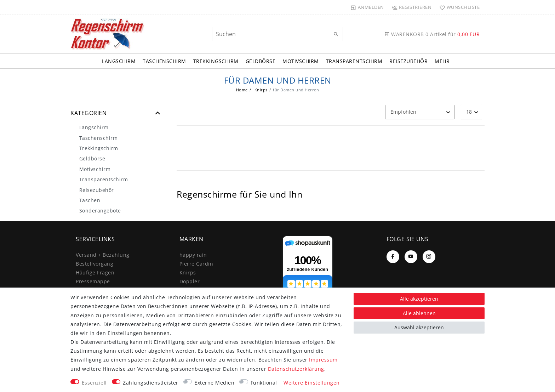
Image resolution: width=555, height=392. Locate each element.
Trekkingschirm (216, 61)
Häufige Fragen (95, 272)
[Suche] (336, 34)
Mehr (442, 61)
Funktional (264, 383)
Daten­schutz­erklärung (296, 369)
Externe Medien (214, 383)
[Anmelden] (367, 7)
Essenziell (94, 383)
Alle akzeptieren (419, 299)
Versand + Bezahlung (103, 255)
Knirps (260, 90)
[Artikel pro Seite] (471, 112)
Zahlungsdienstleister (151, 383)
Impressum (323, 360)
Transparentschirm (354, 61)
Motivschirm (301, 61)
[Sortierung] (420, 112)
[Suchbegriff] (277, 34)
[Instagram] (429, 257)
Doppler (190, 281)
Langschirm (119, 61)
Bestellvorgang (95, 264)
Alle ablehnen (419, 313)
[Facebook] (393, 257)
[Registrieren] (412, 7)
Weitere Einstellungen (312, 383)
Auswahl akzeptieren (419, 327)
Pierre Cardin (196, 264)
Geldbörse (261, 61)
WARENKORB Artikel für (432, 34)
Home (242, 90)
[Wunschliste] (458, 7)
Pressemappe (93, 281)
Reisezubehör (408, 61)
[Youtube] (411, 257)
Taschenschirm (164, 61)
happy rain (193, 255)
